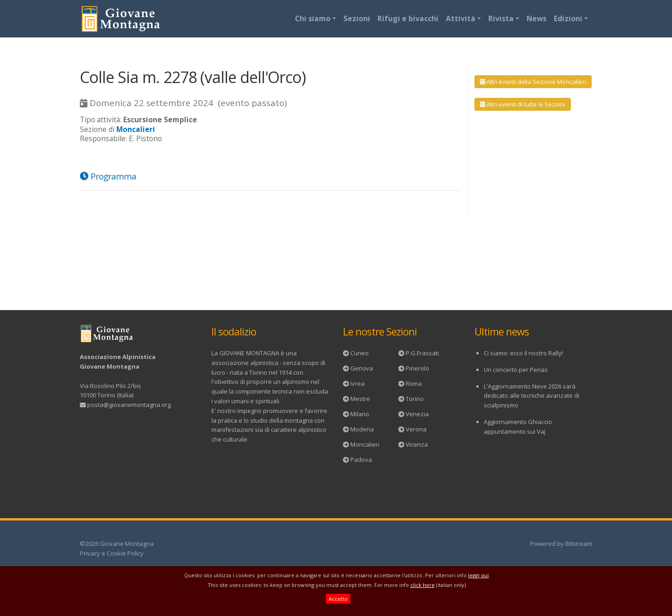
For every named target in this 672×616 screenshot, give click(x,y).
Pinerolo (417, 368)
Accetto (338, 599)
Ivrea (357, 383)
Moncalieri (365, 444)
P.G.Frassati (422, 353)
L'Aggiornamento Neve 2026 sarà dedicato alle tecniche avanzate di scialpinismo (531, 396)
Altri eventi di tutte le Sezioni (523, 104)
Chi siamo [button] (313, 18)
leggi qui (478, 575)
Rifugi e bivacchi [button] (408, 18)
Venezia (417, 414)
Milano (360, 414)
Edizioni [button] (568, 18)
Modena (362, 429)
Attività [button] (461, 18)
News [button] (537, 18)
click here (423, 585)
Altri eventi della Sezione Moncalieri (533, 82)
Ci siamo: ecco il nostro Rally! (523, 353)
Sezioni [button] (357, 18)
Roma (414, 383)
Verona (416, 429)
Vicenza (417, 444)
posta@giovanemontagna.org (129, 405)
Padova (361, 460)
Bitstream (579, 544)
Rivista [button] (501, 18)
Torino (415, 399)
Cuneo (360, 353)
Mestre (360, 399)
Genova (362, 368)
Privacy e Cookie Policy (112, 553)
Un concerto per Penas (516, 370)
